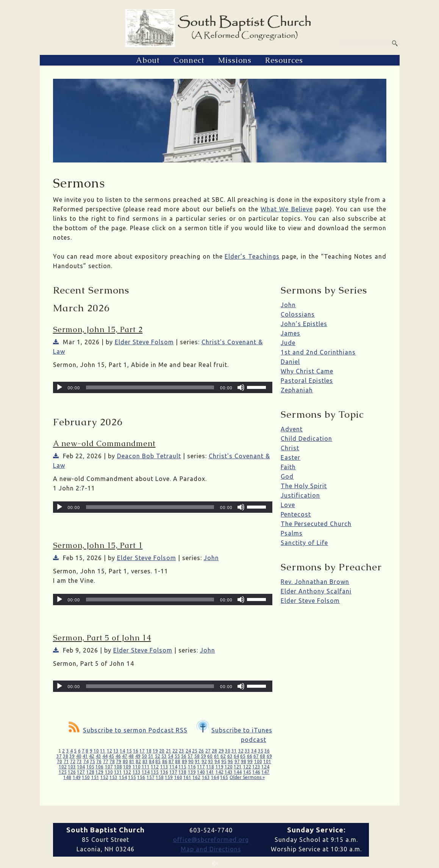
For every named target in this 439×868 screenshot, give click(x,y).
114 (173, 767)
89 (184, 761)
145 (247, 772)
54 (170, 756)
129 (99, 772)
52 (158, 756)
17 (142, 751)
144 (238, 772)
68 (262, 756)
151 (95, 777)
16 (136, 751)
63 (230, 756)
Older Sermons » (247, 777)
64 (236, 756)
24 (188, 751)
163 (206, 777)
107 (109, 767)
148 (67, 777)
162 (196, 777)
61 (217, 756)
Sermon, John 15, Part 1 (98, 545)
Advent (292, 429)
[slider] (150, 387)
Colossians (298, 314)
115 (182, 767)
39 (72, 756)
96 (230, 761)
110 (137, 767)
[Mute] (241, 387)
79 (119, 761)
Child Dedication (306, 439)
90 (191, 761)
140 (201, 772)
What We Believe (287, 209)
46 (118, 756)
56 (184, 756)
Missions (235, 60)
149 (77, 777)
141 (210, 772)
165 (224, 777)
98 (244, 761)
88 (178, 761)
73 (79, 761)
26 (201, 751)
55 (177, 756)
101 (267, 761)
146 (256, 772)
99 (250, 761)
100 (258, 761)
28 (214, 751)
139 (192, 772)
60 (210, 756)
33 (247, 751)
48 (131, 756)
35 (261, 751)
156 (141, 777)
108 (118, 767)
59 (203, 756)
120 (229, 767)
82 (138, 761)
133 (137, 772)
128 (90, 772)
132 (127, 772)
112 (155, 767)
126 (72, 772)
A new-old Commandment (104, 443)
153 (113, 777)
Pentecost (296, 514)
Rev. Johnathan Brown (315, 582)
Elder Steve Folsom (144, 342)
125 (63, 772)
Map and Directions (211, 849)
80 (125, 761)
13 (116, 751)
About (148, 60)
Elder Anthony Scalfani (316, 591)
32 (241, 751)
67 (256, 756)
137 (173, 772)
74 (86, 761)
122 (247, 767)
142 (219, 772)
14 (122, 751)
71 (66, 761)
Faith (288, 467)
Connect (189, 60)
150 (86, 777)
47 (125, 756)
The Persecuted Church (316, 524)
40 (79, 756)
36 (267, 751)
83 (145, 761)
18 (149, 751)
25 (195, 751)
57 (190, 756)
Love (288, 505)
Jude (288, 343)
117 (201, 767)
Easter (291, 457)
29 (221, 751)
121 (238, 767)
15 (129, 751)
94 (217, 761)
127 (81, 772)
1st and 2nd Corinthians (318, 352)
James (291, 333)
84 (152, 761)
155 (132, 777)
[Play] (59, 387)
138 (182, 772)
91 (197, 761)
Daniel (290, 362)
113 (164, 767)
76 (99, 761)
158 (160, 777)
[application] (163, 387)
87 (171, 761)
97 (237, 761)
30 (228, 751)
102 (63, 767)
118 (210, 767)
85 (158, 761)
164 (215, 777)
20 (162, 751)
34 (254, 751)
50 (144, 756)
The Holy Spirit (304, 486)
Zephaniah (297, 390)
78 (112, 761)
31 (234, 751)
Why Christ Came (307, 371)
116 (192, 767)
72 (73, 761)
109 (127, 767)
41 (85, 756)
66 (250, 756)
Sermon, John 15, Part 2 (98, 329)
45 (111, 756)
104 (81, 767)
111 (146, 767)
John (211, 558)
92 (204, 761)
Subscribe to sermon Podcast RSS (128, 730)
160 (178, 777)
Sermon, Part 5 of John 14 (102, 638)
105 (90, 767)
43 (98, 756)
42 (92, 756)
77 (106, 761)
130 (109, 772)
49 (138, 756)
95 (224, 761)
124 (265, 767)
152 (104, 777)
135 (155, 772)
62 (223, 756)
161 (187, 777)
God (287, 476)
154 (123, 777)
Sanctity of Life (304, 543)
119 (219, 767)
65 (243, 756)
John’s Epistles (304, 324)
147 (265, 772)
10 (96, 751)
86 (165, 761)
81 (132, 761)
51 (151, 756)
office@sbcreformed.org (211, 840)
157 (151, 777)
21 (169, 751)
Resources (284, 60)
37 (59, 756)
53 (164, 756)
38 (66, 756)
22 (175, 751)
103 (72, 767)
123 (256, 767)
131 (118, 772)
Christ (290, 448)
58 (197, 756)
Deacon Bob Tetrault (149, 456)
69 (269, 756)
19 (155, 751)
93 (211, 761)
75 (92, 761)
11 (103, 751)
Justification (300, 495)
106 (99, 767)
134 (146, 772)
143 (229, 772)
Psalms (292, 533)
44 (105, 756)
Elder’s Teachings (252, 256)
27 (208, 751)
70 (59, 761)
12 (109, 751)
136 (164, 772)
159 (169, 777)
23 (181, 751)
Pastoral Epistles (307, 381)
